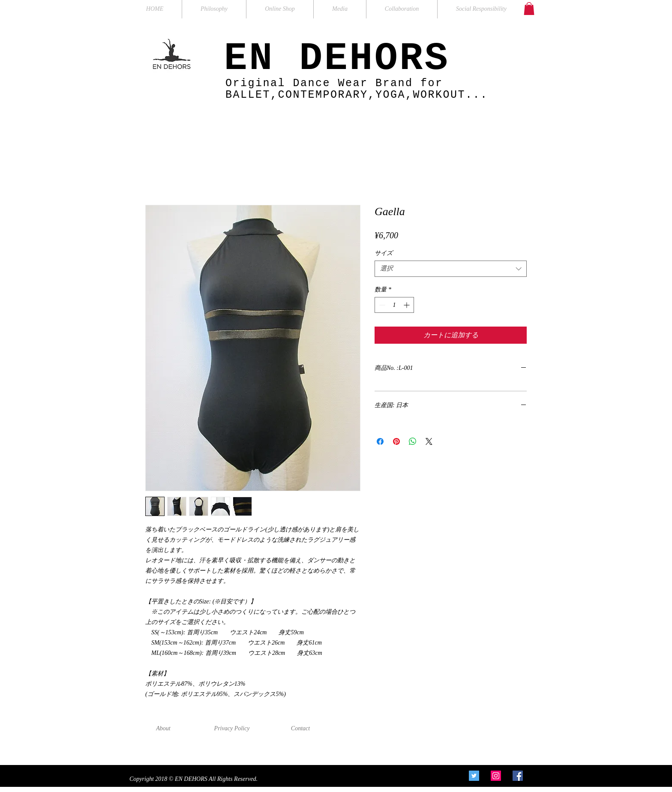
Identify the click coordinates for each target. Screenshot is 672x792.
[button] (529, 9)
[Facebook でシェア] (380, 441)
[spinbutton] (394, 305)
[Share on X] (429, 441)
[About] (163, 729)
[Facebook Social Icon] (518, 776)
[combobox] (451, 269)
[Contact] (300, 729)
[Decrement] (381, 305)
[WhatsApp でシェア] (413, 441)
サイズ (384, 253)
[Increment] (407, 305)
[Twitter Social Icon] (474, 776)
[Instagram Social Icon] (496, 776)
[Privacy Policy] (232, 729)
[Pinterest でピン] (396, 441)
